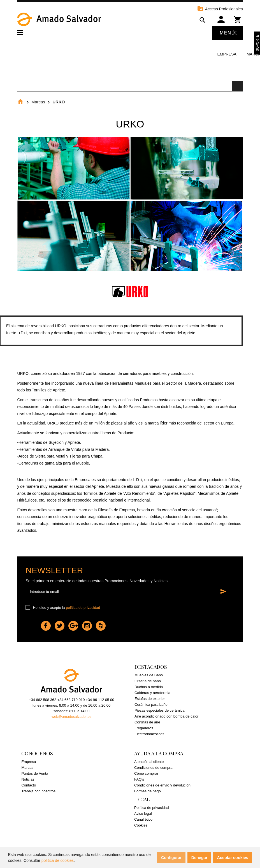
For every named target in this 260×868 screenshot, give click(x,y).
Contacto (29, 785)
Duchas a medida (149, 687)
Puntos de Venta (35, 773)
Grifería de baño (148, 681)
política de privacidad (83, 608)
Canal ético (143, 819)
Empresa (227, 54)
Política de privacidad (152, 808)
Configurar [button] (171, 858)
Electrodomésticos (149, 734)
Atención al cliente (149, 762)
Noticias (28, 779)
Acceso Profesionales (220, 9)
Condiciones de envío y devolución (162, 785)
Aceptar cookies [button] (233, 858)
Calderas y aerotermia (152, 693)
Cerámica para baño (151, 705)
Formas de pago (148, 791)
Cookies (141, 825)
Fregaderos (144, 728)
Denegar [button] (199, 858)
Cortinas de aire (147, 722)
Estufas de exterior (150, 699)
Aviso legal (143, 814)
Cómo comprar (146, 773)
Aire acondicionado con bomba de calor (166, 716)
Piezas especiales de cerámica (159, 710)
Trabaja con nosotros (38, 791)
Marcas (38, 102)
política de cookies (58, 860)
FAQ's (139, 779)
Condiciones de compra (153, 768)
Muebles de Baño (149, 675)
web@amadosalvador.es (72, 717)
